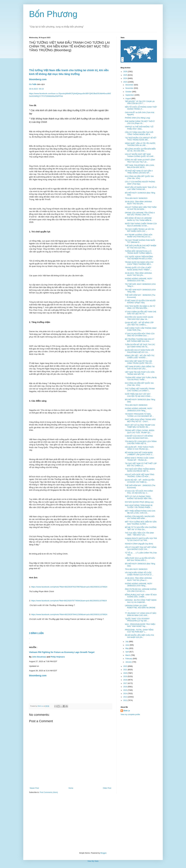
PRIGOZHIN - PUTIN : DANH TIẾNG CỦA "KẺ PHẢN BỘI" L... (139, 631)
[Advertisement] (93, 823)
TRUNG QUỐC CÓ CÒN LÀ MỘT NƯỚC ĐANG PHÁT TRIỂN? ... (138, 269)
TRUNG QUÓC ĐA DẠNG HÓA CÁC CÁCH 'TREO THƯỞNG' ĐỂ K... (139, 263)
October (129, 92)
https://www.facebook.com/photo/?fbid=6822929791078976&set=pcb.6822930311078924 (69, 587)
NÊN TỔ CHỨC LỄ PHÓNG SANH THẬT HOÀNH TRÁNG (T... (141, 108)
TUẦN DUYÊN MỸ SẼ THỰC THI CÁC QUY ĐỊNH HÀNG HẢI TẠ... (140, 346)
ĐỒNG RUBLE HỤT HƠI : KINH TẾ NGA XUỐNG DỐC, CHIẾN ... (141, 596)
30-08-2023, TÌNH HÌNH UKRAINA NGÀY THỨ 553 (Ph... (138, 203)
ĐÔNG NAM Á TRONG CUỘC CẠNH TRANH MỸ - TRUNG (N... (139, 459)
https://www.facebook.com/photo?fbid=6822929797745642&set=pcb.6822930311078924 (69, 601)
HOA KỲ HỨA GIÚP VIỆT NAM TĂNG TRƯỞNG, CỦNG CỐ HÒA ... (140, 476)
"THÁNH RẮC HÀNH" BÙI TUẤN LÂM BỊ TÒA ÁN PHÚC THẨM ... (141, 379)
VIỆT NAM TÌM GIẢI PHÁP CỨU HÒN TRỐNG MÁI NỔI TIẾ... (140, 373)
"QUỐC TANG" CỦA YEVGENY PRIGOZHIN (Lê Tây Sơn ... (137, 620)
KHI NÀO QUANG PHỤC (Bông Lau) (139, 502)
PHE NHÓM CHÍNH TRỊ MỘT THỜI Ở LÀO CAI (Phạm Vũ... (140, 122)
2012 (126, 700)
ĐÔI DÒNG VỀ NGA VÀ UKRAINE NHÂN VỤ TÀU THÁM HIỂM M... (139, 219)
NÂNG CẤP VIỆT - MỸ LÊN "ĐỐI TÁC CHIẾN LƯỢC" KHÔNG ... (140, 357)
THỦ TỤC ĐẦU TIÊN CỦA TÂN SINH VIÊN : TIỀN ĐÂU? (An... (139, 534)
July (127, 642)
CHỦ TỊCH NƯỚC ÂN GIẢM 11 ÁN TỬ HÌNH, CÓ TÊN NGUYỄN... (140, 307)
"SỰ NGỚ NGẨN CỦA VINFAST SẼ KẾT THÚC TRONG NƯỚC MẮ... (141, 139)
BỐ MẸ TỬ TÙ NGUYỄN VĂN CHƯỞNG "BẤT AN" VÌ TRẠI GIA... (141, 528)
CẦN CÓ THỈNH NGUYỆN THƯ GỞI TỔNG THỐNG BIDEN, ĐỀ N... (139, 133)
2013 (126, 697)
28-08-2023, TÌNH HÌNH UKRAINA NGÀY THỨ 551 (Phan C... (138, 579)
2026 (126, 72)
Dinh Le (41, 706)
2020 (126, 673)
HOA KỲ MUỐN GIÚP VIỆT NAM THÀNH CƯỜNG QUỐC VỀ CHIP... (140, 155)
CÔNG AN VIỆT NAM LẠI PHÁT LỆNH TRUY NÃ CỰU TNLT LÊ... (140, 161)
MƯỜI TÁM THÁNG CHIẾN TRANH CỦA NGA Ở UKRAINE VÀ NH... (141, 225)
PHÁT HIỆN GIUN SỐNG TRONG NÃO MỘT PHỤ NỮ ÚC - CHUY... (140, 421)
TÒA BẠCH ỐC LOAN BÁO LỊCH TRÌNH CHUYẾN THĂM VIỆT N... (141, 443)
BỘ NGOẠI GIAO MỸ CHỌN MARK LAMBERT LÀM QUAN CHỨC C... (139, 454)
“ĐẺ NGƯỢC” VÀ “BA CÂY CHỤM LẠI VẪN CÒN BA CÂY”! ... (140, 102)
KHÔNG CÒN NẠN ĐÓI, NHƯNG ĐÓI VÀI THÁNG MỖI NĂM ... (140, 517)
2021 (126, 670)
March (128, 655)
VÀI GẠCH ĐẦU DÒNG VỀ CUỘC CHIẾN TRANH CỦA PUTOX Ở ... (139, 574)
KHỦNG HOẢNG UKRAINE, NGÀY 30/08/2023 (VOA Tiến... (139, 280)
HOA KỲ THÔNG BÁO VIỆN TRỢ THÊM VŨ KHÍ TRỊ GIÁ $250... (141, 208)
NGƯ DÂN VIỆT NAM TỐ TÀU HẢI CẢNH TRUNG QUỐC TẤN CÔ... (139, 362)
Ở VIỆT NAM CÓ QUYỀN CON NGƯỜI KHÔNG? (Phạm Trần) (140, 302)
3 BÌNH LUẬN (37, 633)
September (130, 95)
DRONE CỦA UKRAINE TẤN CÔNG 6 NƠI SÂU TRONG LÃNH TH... (140, 214)
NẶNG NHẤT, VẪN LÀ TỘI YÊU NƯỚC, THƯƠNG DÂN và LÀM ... (140, 144)
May (127, 648)
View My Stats (93, 861)
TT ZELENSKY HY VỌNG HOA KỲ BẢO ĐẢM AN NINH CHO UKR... (141, 614)
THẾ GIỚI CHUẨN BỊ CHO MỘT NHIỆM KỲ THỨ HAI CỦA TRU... (141, 247)
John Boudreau (39, 657)
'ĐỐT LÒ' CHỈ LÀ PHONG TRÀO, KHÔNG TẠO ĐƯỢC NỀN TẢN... (139, 498)
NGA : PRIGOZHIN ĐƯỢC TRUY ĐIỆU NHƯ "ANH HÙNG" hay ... (140, 625)
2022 (126, 666)
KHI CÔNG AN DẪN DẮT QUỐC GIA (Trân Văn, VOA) (139, 177)
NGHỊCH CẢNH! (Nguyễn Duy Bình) (139, 544)
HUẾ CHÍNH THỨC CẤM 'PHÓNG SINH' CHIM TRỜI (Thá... (141, 329)
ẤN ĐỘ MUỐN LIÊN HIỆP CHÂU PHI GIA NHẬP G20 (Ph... (139, 636)
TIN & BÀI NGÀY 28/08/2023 (136, 569)
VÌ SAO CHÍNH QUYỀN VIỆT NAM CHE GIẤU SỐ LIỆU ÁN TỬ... (141, 313)
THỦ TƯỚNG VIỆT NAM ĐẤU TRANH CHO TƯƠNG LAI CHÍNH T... (140, 390)
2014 (126, 694)
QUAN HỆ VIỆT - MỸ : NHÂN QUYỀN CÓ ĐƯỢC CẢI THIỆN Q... (140, 481)
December (130, 85)
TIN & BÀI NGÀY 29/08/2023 (136, 405)
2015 (126, 690)
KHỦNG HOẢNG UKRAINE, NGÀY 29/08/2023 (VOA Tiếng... (139, 409)
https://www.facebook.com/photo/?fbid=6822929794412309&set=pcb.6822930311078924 (69, 614)
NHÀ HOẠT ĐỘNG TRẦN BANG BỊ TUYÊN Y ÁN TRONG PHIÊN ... (139, 506)
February (129, 659)
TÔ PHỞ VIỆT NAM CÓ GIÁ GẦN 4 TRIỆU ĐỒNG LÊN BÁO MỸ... (139, 172)
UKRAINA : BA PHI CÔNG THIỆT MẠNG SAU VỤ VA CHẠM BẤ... (141, 601)
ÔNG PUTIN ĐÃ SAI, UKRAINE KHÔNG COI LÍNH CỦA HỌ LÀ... (141, 590)
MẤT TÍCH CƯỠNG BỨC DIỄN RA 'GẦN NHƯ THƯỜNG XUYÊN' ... (141, 523)
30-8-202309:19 (37, 89)
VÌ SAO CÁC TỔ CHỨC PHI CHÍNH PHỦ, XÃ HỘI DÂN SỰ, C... (139, 492)
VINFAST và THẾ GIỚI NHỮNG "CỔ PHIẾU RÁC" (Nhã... (139, 128)
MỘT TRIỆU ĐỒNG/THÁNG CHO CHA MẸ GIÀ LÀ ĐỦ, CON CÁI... (140, 512)
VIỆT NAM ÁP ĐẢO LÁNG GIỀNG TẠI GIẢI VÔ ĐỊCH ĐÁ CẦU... (140, 368)
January (129, 662)
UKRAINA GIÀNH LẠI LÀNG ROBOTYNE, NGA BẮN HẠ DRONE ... (140, 608)
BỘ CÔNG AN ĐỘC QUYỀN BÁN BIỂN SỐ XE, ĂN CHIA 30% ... (140, 150)
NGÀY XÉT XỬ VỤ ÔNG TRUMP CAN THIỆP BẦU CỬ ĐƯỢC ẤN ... (140, 426)
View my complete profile (130, 714)
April (127, 652)
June (128, 645)
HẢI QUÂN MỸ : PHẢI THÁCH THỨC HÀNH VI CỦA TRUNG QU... (139, 448)
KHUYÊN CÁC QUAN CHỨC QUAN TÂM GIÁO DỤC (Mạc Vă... (139, 318)
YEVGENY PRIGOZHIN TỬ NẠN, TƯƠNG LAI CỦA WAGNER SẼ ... (139, 415)
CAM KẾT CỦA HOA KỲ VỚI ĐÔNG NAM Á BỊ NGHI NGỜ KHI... (139, 437)
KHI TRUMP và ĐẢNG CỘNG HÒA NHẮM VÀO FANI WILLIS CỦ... (139, 236)
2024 (126, 78)
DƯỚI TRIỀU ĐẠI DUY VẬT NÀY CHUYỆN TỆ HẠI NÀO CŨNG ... (139, 395)
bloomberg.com (38, 79)
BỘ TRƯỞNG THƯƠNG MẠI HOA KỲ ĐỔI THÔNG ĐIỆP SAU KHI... (140, 340)
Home (71, 788)
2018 (126, 680)
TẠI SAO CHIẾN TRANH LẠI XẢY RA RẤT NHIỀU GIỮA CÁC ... (139, 230)
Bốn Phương (53, 14)
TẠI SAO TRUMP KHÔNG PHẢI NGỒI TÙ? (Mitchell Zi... (140, 241)
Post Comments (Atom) (49, 792)
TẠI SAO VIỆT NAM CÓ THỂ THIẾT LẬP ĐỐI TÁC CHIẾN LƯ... (141, 464)
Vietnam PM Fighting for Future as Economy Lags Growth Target (62, 652)
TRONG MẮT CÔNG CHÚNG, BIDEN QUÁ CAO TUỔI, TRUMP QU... (140, 431)
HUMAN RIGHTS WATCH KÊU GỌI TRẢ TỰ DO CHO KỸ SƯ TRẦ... (141, 539)
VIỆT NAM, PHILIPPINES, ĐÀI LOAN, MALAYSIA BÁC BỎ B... (140, 166)
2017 (126, 683)
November (130, 88)
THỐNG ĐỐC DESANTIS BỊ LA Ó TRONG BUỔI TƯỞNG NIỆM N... (139, 252)
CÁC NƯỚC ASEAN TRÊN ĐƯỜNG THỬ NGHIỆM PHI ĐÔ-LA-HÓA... (139, 258)
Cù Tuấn (33, 84)
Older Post (107, 788)
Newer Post (34, 788)
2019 (126, 677)
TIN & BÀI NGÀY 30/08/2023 (136, 198)
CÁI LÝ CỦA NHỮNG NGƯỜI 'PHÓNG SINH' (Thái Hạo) (140, 183)
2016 (126, 687)
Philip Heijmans (58, 657)
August (128, 99)
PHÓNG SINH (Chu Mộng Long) (137, 118)
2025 (126, 75)
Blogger (103, 853)
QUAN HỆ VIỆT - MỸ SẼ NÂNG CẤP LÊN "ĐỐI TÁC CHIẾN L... (139, 324)
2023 (126, 82)
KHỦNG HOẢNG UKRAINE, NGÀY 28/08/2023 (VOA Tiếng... (139, 585)
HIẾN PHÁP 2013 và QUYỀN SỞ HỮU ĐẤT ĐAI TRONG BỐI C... (140, 559)
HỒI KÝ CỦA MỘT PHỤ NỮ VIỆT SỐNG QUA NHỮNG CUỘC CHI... (141, 548)
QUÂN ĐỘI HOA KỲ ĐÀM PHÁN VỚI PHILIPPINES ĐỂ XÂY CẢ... (139, 351)
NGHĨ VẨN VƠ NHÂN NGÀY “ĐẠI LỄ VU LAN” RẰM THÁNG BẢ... (141, 188)
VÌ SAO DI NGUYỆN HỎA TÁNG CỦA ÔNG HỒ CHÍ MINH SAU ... (140, 335)
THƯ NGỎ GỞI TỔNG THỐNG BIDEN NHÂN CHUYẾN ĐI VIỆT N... (140, 470)
